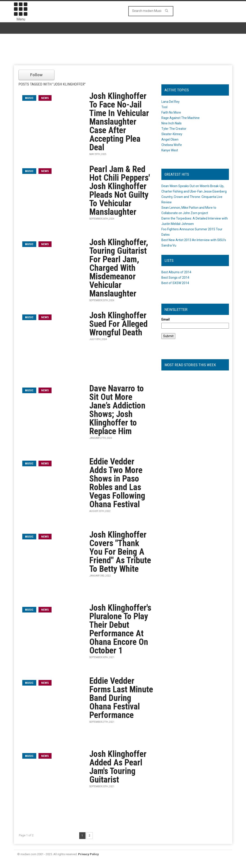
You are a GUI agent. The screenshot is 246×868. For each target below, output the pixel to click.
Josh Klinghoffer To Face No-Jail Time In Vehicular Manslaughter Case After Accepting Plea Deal (119, 122)
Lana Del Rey (170, 102)
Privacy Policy (88, 854)
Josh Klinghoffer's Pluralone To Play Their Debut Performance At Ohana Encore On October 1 (120, 629)
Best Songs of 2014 (175, 278)
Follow (36, 75)
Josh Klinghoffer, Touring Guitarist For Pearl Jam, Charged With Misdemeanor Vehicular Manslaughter (119, 268)
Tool (164, 107)
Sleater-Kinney (172, 134)
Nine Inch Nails (172, 123)
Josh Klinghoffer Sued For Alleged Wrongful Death (118, 324)
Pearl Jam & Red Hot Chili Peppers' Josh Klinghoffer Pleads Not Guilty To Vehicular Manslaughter (120, 191)
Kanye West (170, 150)
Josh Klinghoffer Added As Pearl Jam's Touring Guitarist (118, 767)
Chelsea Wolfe (172, 145)
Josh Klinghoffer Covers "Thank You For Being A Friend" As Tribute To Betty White (120, 552)
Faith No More (171, 112)
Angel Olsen (170, 139)
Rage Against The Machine (181, 118)
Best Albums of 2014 (176, 272)
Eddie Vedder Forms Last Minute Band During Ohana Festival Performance (121, 698)
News (45, 98)
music (29, 98)
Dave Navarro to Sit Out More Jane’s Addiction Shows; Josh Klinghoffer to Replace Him (117, 410)
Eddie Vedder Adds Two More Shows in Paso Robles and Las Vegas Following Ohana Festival (117, 483)
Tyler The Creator (174, 129)
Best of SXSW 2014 (175, 283)
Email (166, 319)
